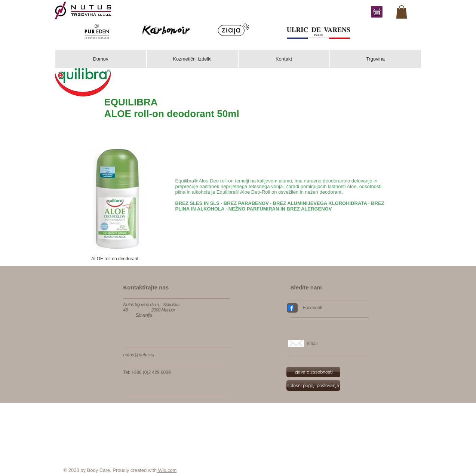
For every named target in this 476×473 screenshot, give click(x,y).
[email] (338, 344)
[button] (115, 259)
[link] (402, 12)
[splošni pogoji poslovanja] (313, 386)
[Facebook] (333, 308)
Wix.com (167, 470)
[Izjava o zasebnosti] (313, 372)
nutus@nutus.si (139, 355)
